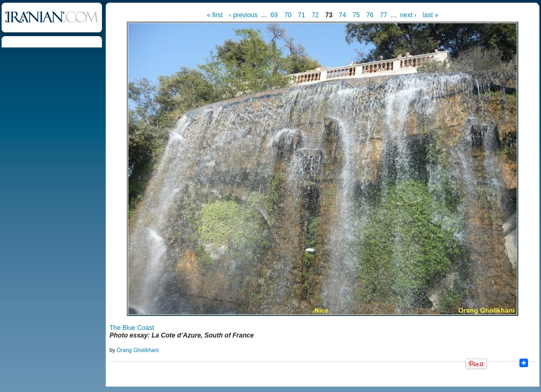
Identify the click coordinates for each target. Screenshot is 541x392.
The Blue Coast (132, 328)
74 (342, 15)
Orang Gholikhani (138, 350)
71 (301, 15)
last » (431, 15)
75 (356, 15)
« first (215, 15)
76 (370, 15)
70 (288, 15)
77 (383, 15)
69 (274, 15)
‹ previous (244, 15)
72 (315, 15)
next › (408, 15)
